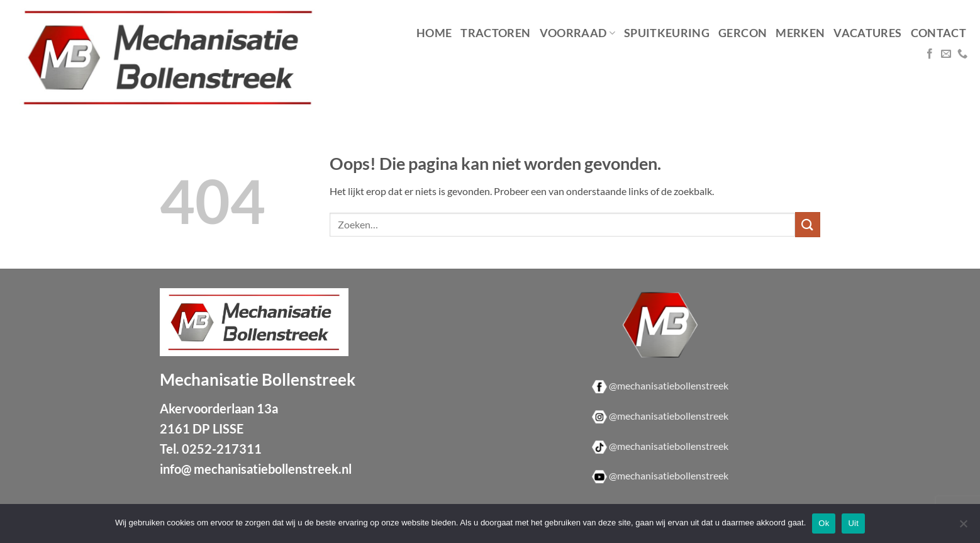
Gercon (743, 33)
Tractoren (495, 33)
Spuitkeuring (667, 33)
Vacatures (867, 33)
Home (434, 33)
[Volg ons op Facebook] (930, 54)
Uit (853, 523)
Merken (800, 33)
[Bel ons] (962, 54)
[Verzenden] (808, 224)
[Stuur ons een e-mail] (946, 54)
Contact (938, 33)
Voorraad (577, 33)
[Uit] (963, 527)
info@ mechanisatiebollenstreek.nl (256, 469)
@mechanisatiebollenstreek (669, 385)
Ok (824, 523)
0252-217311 (222, 449)
